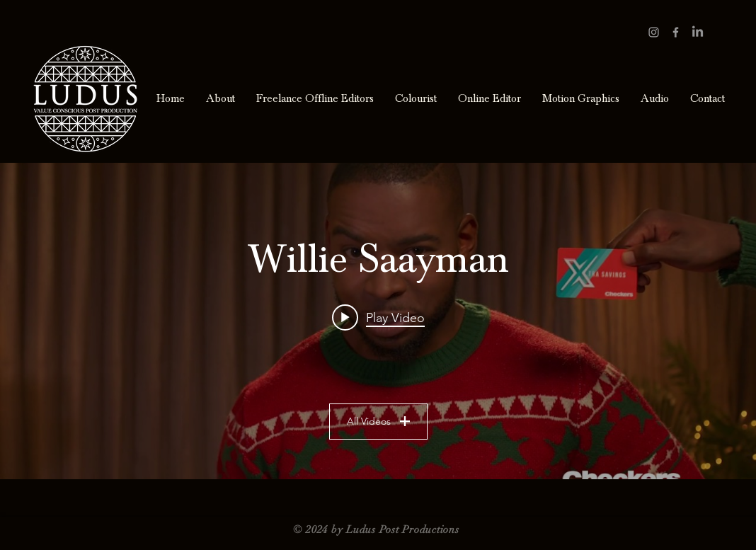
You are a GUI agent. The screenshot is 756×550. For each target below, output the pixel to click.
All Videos (378, 421)
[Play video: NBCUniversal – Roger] (378, 317)
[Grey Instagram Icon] (654, 32)
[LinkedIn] (698, 32)
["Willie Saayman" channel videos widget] (378, 321)
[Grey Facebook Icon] (676, 32)
